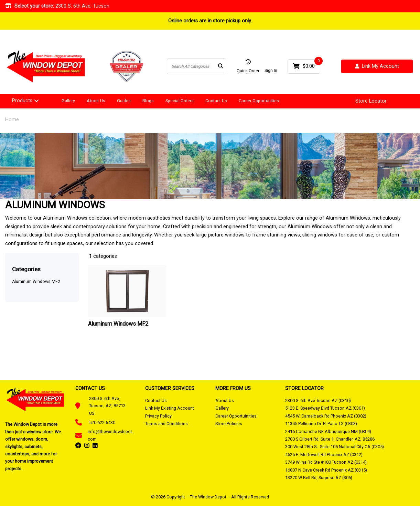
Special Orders (180, 101)
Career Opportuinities (236, 416)
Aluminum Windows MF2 (36, 282)
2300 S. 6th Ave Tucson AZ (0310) (318, 400)
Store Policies (229, 424)
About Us (96, 101)
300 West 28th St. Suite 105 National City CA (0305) (335, 447)
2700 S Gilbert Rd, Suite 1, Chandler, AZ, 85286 (330, 439)
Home (12, 120)
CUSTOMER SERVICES (170, 388)
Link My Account (377, 67)
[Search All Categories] (197, 66)
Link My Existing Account (170, 408)
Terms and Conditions (166, 424)
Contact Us (216, 101)
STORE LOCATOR (304, 388)
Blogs (148, 101)
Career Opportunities (259, 101)
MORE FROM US (233, 388)
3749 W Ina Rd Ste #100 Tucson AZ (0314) (326, 462)
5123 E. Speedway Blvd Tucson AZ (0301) (325, 408)
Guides (124, 101)
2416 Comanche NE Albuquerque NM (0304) (328, 431)
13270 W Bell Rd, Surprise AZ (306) (319, 478)
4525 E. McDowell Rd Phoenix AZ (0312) (324, 455)
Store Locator (371, 101)
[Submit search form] (220, 67)
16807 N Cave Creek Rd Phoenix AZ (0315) (326, 470)
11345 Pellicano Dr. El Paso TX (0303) (321, 424)
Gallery (68, 101)
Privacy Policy (158, 416)
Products (22, 101)
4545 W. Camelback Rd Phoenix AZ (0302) (326, 416)
